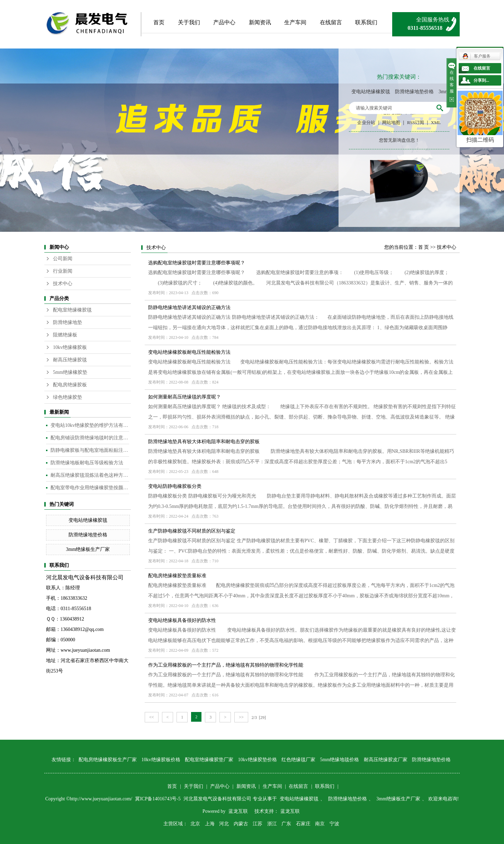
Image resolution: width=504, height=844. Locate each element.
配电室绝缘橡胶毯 (72, 310)
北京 (195, 824)
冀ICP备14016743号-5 (158, 799)
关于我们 (189, 22)
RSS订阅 (416, 122)
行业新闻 (63, 271)
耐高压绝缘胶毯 (70, 360)
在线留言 (331, 22)
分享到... (481, 80)
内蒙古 (241, 824)
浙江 (272, 824)
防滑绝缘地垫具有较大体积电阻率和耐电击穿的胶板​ (204, 442)
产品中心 (224, 22)
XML (436, 122)
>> (241, 717)
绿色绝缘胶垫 (67, 397)
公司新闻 (63, 259)
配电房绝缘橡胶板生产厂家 (108, 760)
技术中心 (63, 284)
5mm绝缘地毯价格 (340, 760)
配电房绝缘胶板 (70, 385)
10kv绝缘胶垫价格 (258, 760)
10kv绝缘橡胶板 (70, 347)
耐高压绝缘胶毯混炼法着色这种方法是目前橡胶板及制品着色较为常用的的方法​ (90, 475)
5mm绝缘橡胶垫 (70, 372)
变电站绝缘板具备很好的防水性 (182, 620)
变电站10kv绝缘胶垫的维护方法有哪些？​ (90, 425)
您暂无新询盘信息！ (399, 140)
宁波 (334, 824)
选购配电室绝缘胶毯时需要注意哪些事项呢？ (197, 263)
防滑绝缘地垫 (67, 322)
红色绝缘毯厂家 (298, 760)
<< (152, 717)
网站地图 (391, 122)
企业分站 (366, 122)
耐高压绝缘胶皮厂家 (386, 760)
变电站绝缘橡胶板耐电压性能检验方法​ (189, 352)
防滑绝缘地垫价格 (414, 92)
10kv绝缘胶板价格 (161, 760)
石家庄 (303, 824)
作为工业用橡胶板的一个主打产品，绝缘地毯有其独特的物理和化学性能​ (226, 665)
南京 (320, 824)
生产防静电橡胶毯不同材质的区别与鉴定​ (192, 531)
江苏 (258, 824)
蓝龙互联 (238, 811)
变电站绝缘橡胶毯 (371, 92)
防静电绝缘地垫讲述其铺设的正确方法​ (189, 307)
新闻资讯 (260, 22)
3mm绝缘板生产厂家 (88, 549)
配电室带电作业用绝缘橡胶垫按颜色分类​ (90, 488)
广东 (286, 824)
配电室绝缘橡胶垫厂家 (209, 760)
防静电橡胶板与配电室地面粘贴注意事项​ (90, 450)
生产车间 (295, 22)
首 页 (424, 247)
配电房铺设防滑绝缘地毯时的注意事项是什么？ (90, 438)
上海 (210, 824)
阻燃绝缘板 (65, 335)
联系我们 (366, 22)
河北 (224, 824)
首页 (159, 22)
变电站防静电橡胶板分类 (175, 486)
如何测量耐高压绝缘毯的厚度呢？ (184, 397)
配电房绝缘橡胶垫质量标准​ (177, 576)
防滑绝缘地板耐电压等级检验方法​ (87, 463)
